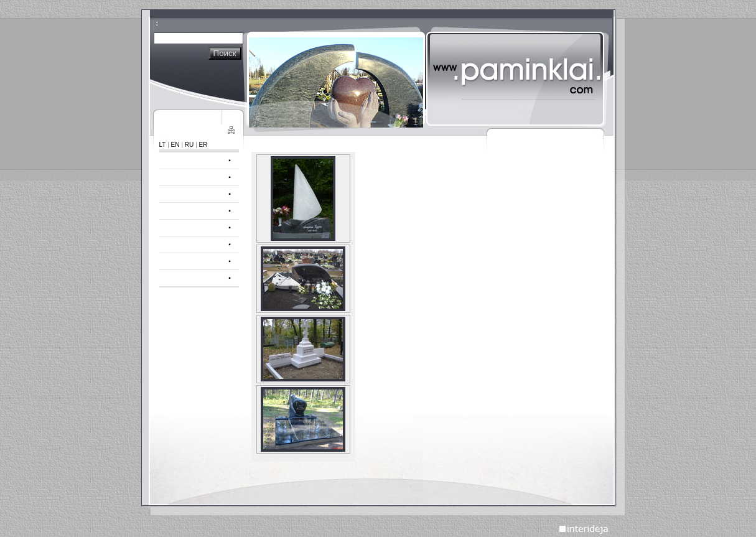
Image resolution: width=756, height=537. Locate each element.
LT (163, 145)
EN (175, 145)
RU (189, 145)
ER (203, 145)
